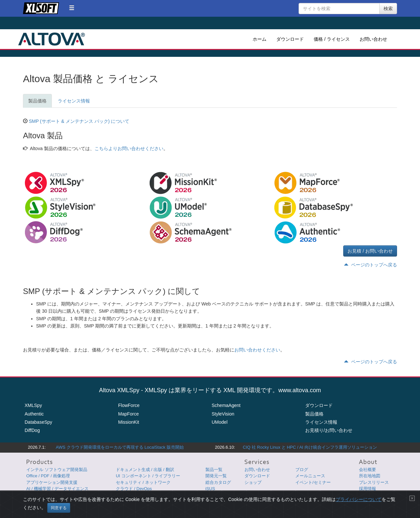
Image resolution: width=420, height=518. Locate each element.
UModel (220, 422)
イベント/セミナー (313, 482)
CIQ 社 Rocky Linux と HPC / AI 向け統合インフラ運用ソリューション (310, 447)
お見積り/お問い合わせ (329, 430)
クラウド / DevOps (134, 489)
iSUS (210, 489)
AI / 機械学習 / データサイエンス (57, 489)
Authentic (34, 414)
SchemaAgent (226, 405)
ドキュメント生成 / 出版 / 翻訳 (145, 470)
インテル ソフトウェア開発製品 (57, 470)
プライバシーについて (359, 499)
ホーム (260, 39)
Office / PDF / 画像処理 (48, 476)
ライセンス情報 (74, 101)
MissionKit (129, 422)
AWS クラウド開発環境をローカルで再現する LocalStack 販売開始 (120, 447)
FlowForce (129, 405)
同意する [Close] (59, 508)
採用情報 (367, 489)
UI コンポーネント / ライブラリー (148, 476)
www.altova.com (300, 390)
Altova (52, 39)
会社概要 (367, 470)
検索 (388, 9)
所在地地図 (370, 476)
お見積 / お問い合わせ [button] (370, 251)
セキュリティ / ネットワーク (143, 482)
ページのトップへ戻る (370, 265)
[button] (72, 8)
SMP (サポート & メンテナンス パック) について (79, 121)
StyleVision (223, 414)
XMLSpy (33, 405)
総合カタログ (218, 482)
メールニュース (310, 476)
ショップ (253, 482)
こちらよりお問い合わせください (129, 148)
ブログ (302, 470)
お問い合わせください (257, 350)
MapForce (128, 414)
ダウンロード (290, 39)
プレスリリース (374, 482)
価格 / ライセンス (332, 39)
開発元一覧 (216, 476)
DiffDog (32, 430)
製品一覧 (214, 470)
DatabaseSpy (38, 422)
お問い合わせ (373, 39)
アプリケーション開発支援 (52, 482)
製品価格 (37, 101)
